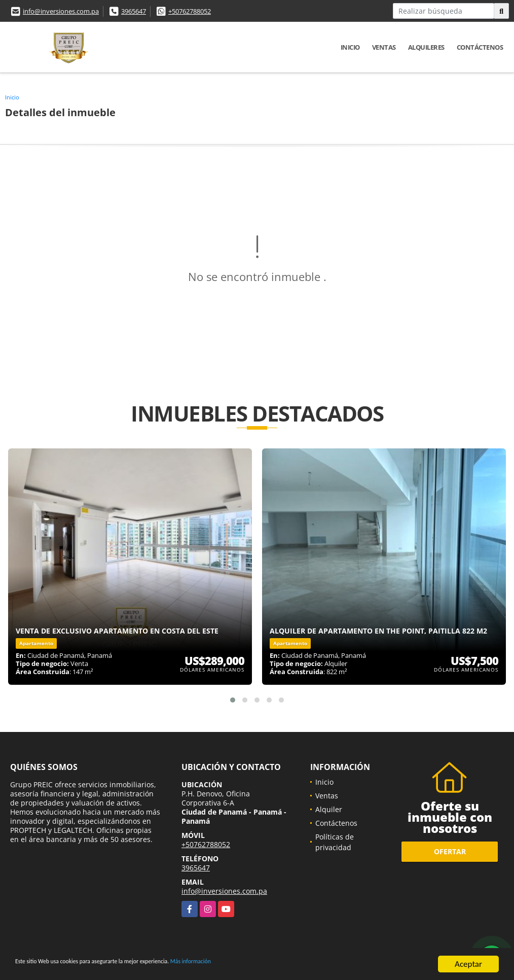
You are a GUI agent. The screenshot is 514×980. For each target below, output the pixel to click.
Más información (270, 965)
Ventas (384, 47)
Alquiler (329, 809)
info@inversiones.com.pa (61, 11)
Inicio (350, 47)
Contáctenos (480, 47)
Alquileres (426, 47)
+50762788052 (190, 11)
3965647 (134, 11)
